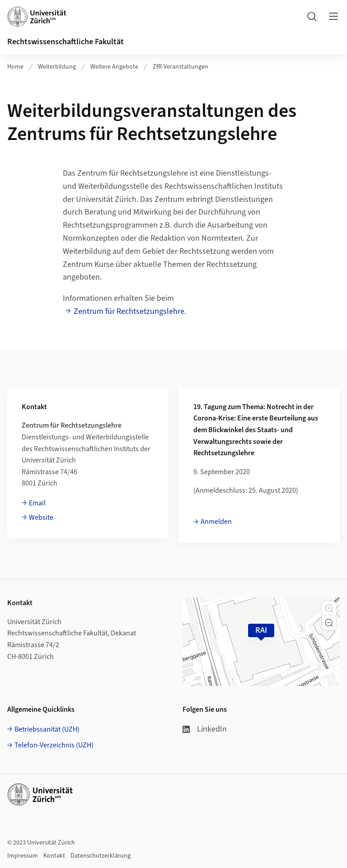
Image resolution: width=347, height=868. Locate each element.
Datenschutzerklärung (101, 856)
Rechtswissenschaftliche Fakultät (66, 42)
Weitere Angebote (114, 67)
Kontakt (54, 856)
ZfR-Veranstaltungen (181, 67)
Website (41, 518)
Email (37, 503)
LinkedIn (205, 729)
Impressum (23, 856)
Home (15, 67)
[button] (329, 608)
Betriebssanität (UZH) (47, 729)
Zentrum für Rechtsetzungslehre (129, 311)
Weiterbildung (57, 67)
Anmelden (216, 522)
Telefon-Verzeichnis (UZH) (54, 745)
